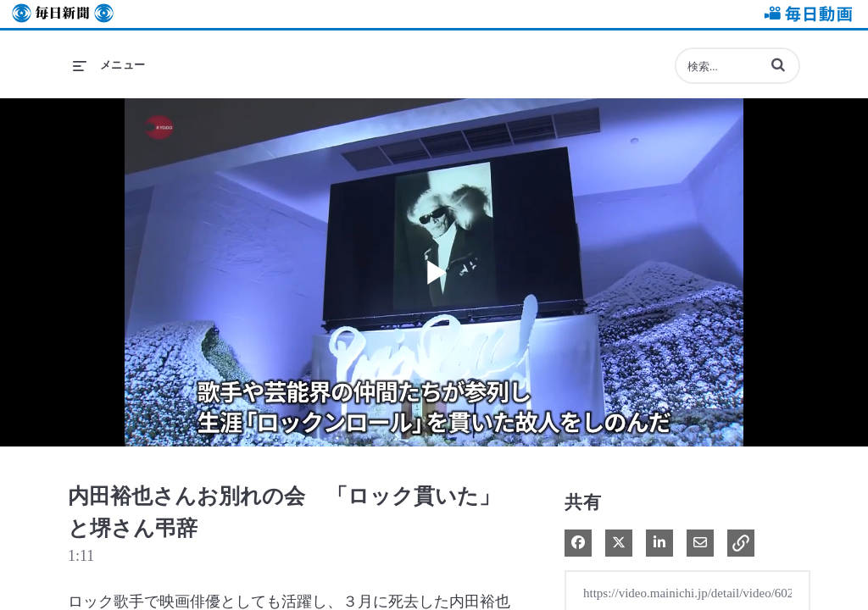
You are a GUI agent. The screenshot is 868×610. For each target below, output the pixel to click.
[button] (778, 64)
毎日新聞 (63, 14)
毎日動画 (805, 14)
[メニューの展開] (109, 65)
